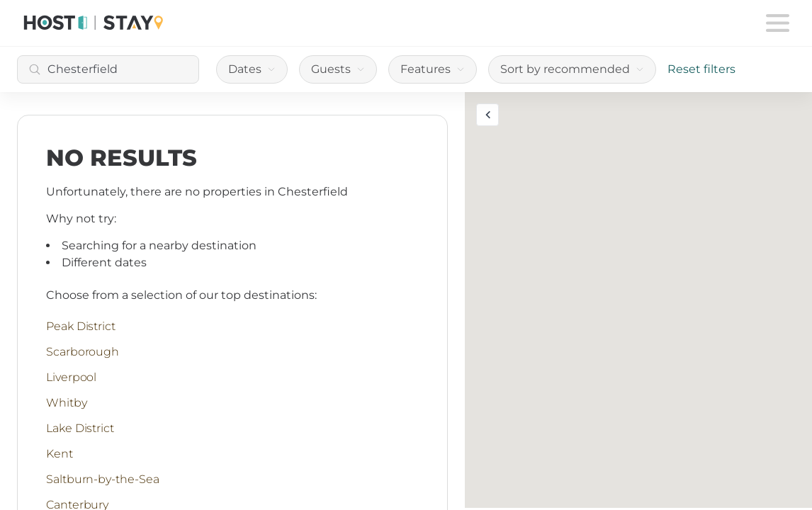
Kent (60, 454)
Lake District (80, 428)
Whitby (67, 403)
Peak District (81, 326)
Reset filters (701, 69)
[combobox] (108, 69)
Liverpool (71, 377)
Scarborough (83, 352)
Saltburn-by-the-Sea (102, 479)
